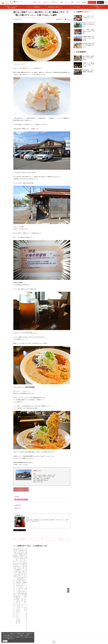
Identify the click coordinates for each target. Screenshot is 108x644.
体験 (10, 605)
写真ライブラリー (59, 631)
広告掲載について (37, 605)
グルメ (16, 508)
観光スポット (12, 603)
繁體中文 (81, 601)
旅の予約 (11, 609)
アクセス (11, 611)
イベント (11, 607)
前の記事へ (21, 539)
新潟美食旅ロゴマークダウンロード (41, 616)
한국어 (81, 598)
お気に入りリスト (13, 613)
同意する (5, 641)
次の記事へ (63, 539)
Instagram (58, 599)
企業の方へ (100, 2)
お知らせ (11, 614)
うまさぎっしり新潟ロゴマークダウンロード (43, 619)
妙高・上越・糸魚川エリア (21, 500)
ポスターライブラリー (38, 614)
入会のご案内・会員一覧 (38, 603)
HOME (10, 586)
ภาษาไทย (81, 605)
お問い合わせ (82, 613)
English (81, 596)
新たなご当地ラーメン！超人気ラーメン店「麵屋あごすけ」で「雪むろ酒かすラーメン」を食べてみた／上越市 (54, 586)
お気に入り (93, 2)
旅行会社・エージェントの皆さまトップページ (43, 597)
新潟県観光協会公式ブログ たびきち (21, 586)
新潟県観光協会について (38, 601)
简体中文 (81, 599)
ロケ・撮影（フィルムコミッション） (42, 622)
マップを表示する (19, 489)
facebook (58, 596)
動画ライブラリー (37, 611)
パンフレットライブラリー (39, 613)
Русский (81, 603)
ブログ (57, 601)
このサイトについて (37, 599)
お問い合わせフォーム (85, 635)
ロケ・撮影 (57, 635)
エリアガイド (12, 598)
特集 (10, 596)
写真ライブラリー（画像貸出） (40, 609)
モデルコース (12, 601)
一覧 (42, 539)
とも (27, 518)
